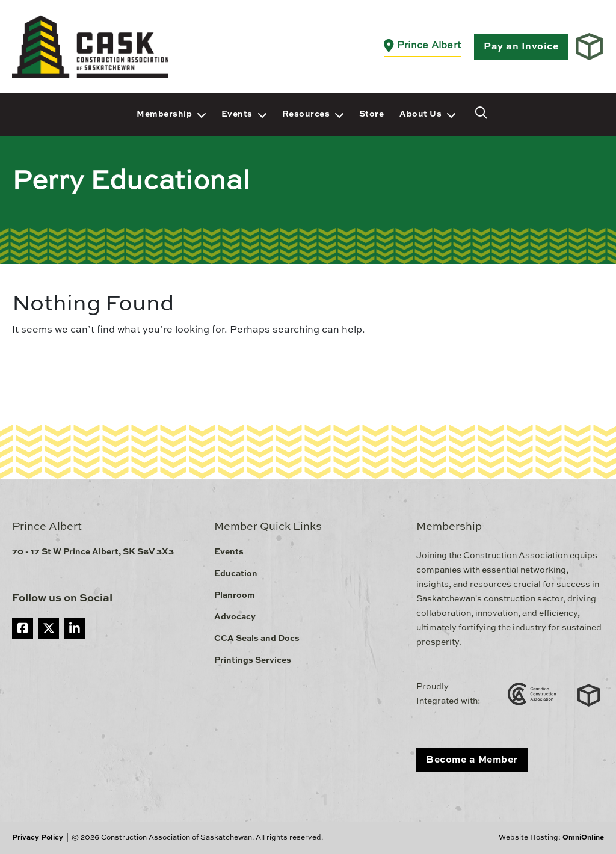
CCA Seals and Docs (257, 639)
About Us (420, 114)
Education (236, 574)
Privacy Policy (38, 838)
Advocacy (235, 617)
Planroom (235, 595)
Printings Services (253, 660)
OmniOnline (583, 838)
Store (372, 114)
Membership (164, 114)
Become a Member (472, 760)
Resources (306, 114)
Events (237, 114)
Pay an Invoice (521, 47)
